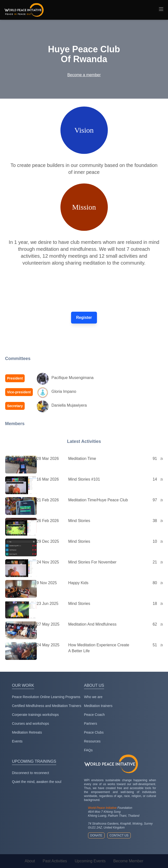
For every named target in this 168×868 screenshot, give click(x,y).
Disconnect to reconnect (31, 773)
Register (84, 317)
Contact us (119, 835)
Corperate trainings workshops (36, 715)
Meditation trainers (98, 706)
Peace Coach (94, 715)
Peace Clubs (94, 732)
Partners (91, 723)
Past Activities (55, 861)
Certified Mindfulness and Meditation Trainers (47, 706)
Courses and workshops (31, 723)
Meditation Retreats (27, 732)
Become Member (128, 861)
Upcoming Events (90, 861)
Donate (96, 835)
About (30, 861)
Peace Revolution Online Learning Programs (46, 697)
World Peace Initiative (102, 808)
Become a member (84, 75)
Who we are (93, 697)
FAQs (88, 750)
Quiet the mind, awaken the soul (37, 782)
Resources (92, 741)
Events (17, 741)
